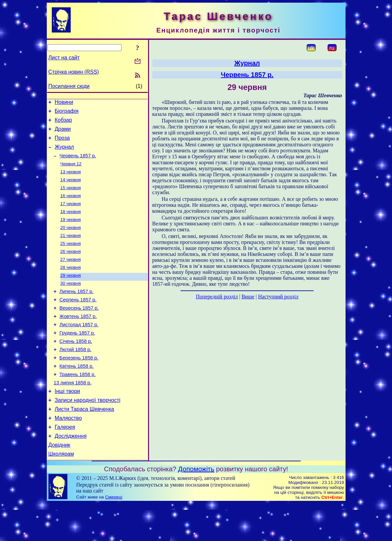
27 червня (71, 275)
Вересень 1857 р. (79, 329)
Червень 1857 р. (78, 163)
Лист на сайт (64, 58)
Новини (64, 103)
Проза (62, 143)
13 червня (71, 180)
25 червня (71, 258)
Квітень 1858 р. (77, 394)
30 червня (71, 301)
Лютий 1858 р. (75, 375)
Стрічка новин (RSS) (74, 72)
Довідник (59, 481)
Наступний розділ (278, 297)
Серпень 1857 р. (78, 319)
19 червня (71, 232)
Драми (63, 133)
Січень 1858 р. (76, 366)
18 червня (71, 223)
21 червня (71, 249)
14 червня (71, 189)
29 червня (71, 292)
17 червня (71, 215)
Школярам (61, 491)
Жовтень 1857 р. (78, 338)
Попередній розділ (217, 297)
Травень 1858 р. (78, 403)
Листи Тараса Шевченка (84, 442)
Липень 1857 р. (77, 310)
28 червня (71, 284)
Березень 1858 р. (79, 384)
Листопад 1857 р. (79, 347)
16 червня (71, 206)
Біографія (67, 113)
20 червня (71, 240)
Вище (248, 297)
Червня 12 (71, 171)
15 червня (71, 197)
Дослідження (71, 471)
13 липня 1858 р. (73, 412)
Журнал (64, 153)
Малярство (68, 452)
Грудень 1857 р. (77, 356)
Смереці (114, 535)
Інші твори (68, 422)
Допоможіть (196, 506)
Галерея (65, 462)
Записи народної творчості (88, 432)
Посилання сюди (69, 86)
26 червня (71, 266)
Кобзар (63, 123)
